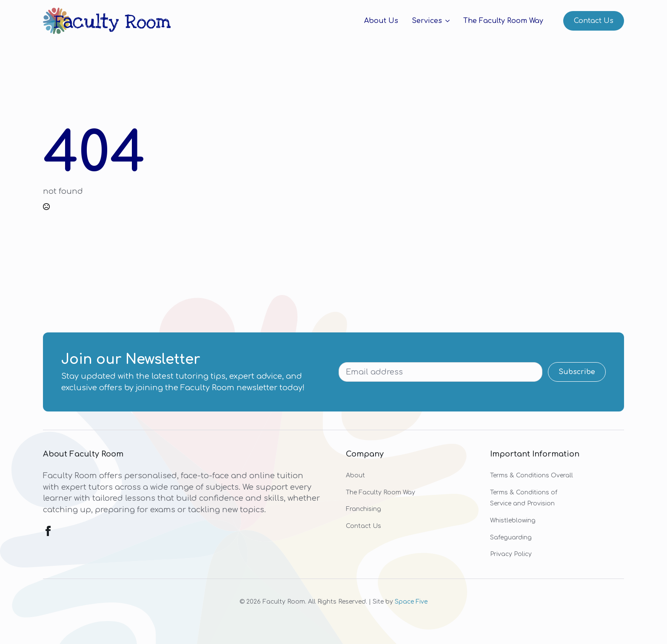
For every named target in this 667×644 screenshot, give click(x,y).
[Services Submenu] (446, 21)
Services (427, 21)
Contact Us (363, 526)
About (355, 475)
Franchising (363, 509)
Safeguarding (511, 538)
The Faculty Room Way (503, 21)
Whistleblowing (513, 521)
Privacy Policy (511, 554)
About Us (381, 21)
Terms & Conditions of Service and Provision (524, 498)
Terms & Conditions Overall (532, 475)
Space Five (411, 602)
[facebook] (48, 531)
